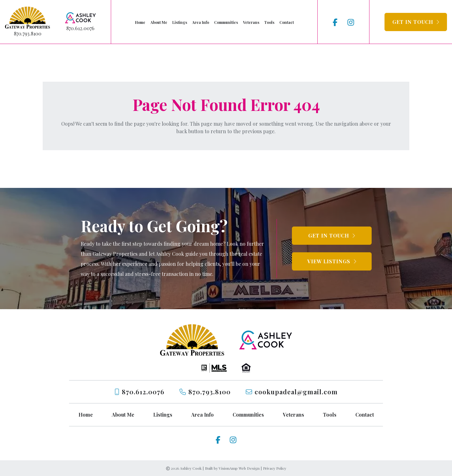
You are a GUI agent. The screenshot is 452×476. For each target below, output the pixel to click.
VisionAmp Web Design (239, 468)
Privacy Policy (275, 468)
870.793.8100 (28, 33)
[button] (416, 22)
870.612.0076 (80, 28)
